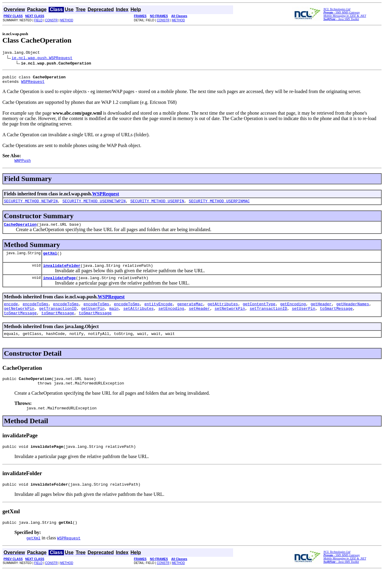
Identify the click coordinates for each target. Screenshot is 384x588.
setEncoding (171, 318)
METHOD (67, 20)
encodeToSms (35, 313)
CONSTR (51, 20)
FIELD (38, 20)
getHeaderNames (353, 313)
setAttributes (138, 318)
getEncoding (293, 313)
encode (11, 313)
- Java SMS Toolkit (341, 19)
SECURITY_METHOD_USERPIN (157, 205)
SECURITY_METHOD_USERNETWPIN (94, 205)
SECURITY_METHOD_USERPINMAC (219, 205)
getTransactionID (58, 318)
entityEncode (158, 313)
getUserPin (93, 318)
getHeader (321, 313)
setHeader (199, 318)
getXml (50, 259)
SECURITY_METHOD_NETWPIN (31, 205)
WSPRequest (33, 84)
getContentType (259, 313)
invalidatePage (59, 286)
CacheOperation (20, 230)
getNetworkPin (19, 318)
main (114, 318)
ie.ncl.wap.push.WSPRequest (42, 59)
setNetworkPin (230, 318)
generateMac (190, 313)
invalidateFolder (62, 273)
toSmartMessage (336, 318)
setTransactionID (268, 318)
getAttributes (223, 313)
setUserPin (304, 318)
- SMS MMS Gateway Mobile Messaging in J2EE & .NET (345, 14)
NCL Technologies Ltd (337, 9)
